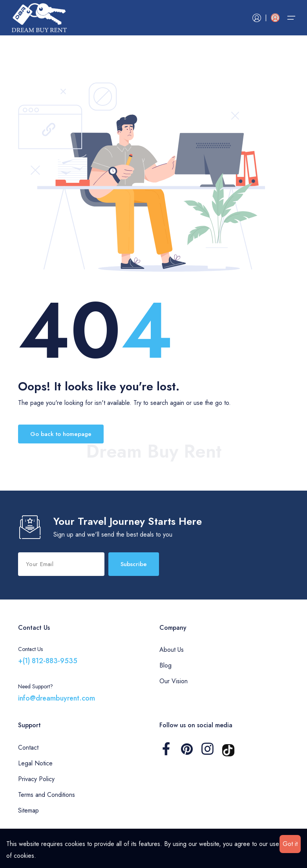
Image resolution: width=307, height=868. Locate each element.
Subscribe (134, 564)
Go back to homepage (61, 434)
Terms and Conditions (47, 795)
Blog (165, 665)
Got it (290, 844)
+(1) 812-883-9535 (48, 661)
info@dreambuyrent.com (57, 698)
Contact (28, 748)
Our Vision (174, 681)
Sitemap (28, 810)
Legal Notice (35, 763)
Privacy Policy (36, 779)
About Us (172, 650)
